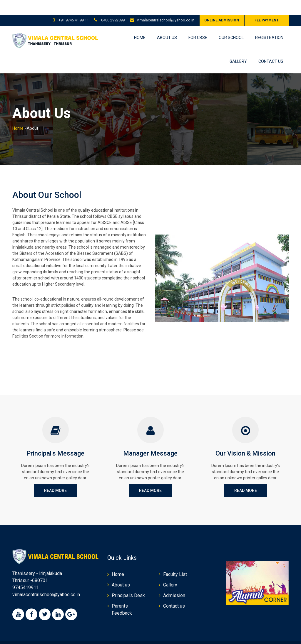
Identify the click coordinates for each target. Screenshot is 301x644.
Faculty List (175, 560)
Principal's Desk (128, 581)
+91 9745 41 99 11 (73, 5)
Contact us (271, 47)
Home (140, 23)
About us (167, 23)
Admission (174, 581)
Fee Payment (267, 6)
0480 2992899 (112, 5)
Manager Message (150, 439)
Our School (231, 23)
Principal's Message (55, 439)
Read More (55, 476)
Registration (269, 23)
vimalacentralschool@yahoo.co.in (166, 5)
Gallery (238, 47)
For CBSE (198, 23)
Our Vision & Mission (245, 439)
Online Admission (222, 6)
